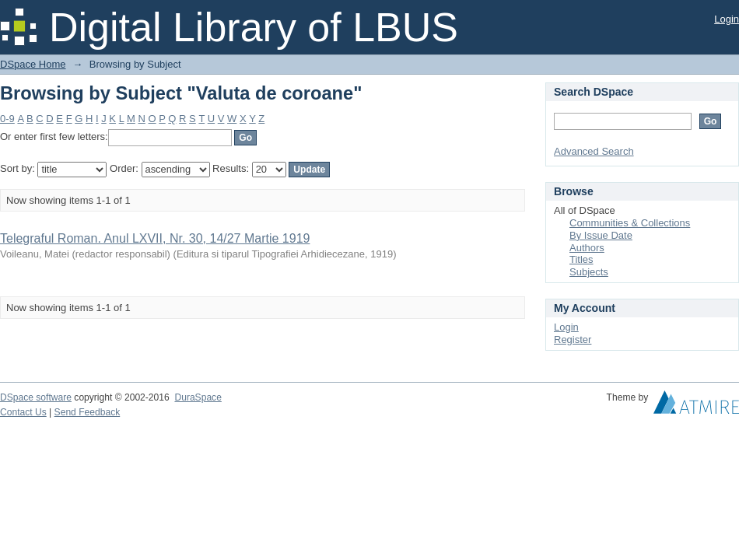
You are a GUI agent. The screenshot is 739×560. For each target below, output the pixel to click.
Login (727, 19)
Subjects (589, 272)
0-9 (7, 119)
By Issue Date (601, 235)
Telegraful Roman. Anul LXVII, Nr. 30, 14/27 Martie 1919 (155, 238)
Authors (587, 248)
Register (573, 339)
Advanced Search (594, 151)
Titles (581, 259)
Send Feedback (88, 412)
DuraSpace (198, 397)
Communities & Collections (630, 223)
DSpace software (36, 397)
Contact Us (23, 412)
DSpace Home (33, 64)
